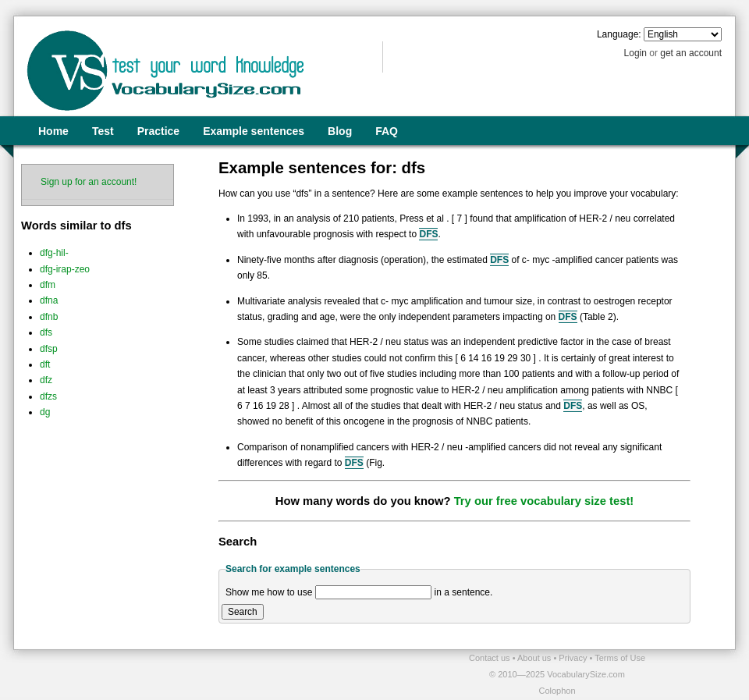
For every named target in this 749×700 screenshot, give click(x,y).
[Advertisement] (196, 673)
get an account (691, 53)
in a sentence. (464, 592)
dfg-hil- (54, 253)
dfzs (48, 396)
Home (53, 131)
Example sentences (254, 131)
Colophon (557, 691)
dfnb (49, 317)
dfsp (49, 349)
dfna (49, 300)
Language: (619, 34)
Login (635, 53)
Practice (158, 131)
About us (535, 658)
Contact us (491, 658)
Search (243, 612)
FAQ (387, 131)
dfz (46, 380)
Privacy (574, 658)
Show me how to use (269, 592)
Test (103, 131)
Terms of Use (620, 658)
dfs (46, 332)
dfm (48, 285)
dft (45, 364)
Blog (340, 131)
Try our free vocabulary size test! (544, 501)
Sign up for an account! (89, 182)
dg (45, 412)
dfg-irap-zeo (65, 269)
